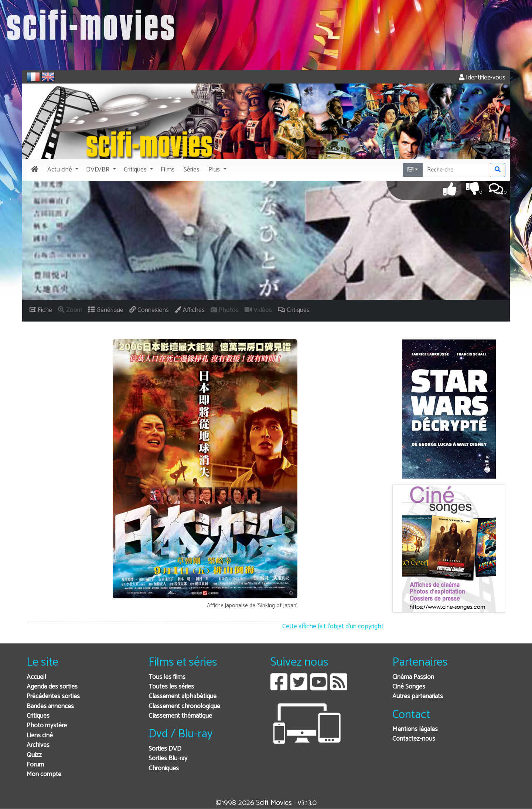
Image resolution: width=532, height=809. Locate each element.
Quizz (34, 755)
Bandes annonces (50, 706)
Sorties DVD (165, 749)
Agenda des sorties (52, 687)
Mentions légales (415, 729)
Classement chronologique (184, 706)
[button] (62, 170)
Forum (35, 765)
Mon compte (44, 774)
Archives (38, 745)
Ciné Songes (409, 687)
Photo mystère (47, 726)
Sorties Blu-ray (168, 759)
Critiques (38, 716)
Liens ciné (40, 736)
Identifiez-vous (482, 78)
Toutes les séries (171, 687)
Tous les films (167, 677)
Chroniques (164, 769)
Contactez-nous (414, 739)
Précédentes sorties (53, 696)
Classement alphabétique (183, 696)
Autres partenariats (418, 696)
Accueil (36, 677)
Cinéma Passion (413, 677)
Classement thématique (180, 716)
